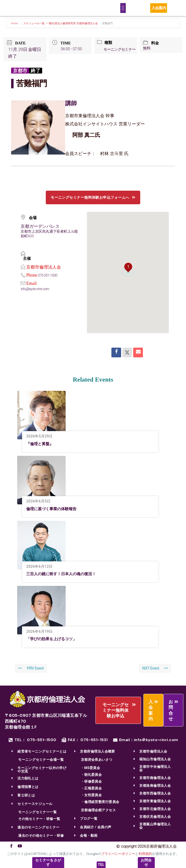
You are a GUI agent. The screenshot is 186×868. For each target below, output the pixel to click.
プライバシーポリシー (118, 855)
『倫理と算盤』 (41, 445)
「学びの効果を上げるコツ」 (54, 640)
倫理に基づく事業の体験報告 (54, 510)
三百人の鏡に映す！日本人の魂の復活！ (65, 575)
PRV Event (31, 669)
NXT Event (155, 669)
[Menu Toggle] (123, 8)
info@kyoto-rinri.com (36, 290)
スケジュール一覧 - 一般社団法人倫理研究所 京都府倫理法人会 (61, 23)
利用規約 (145, 855)
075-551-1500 (48, 277)
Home (15, 23)
